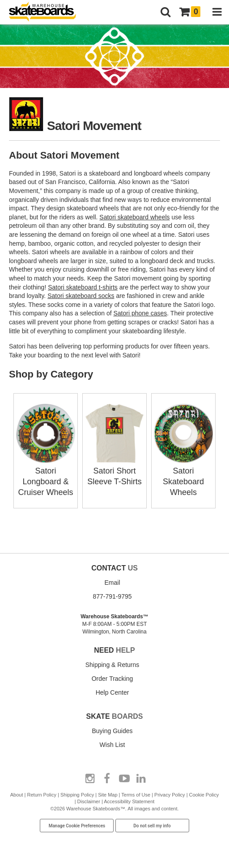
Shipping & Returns (112, 665)
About (17, 795)
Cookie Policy (204, 795)
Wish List (112, 745)
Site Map (108, 795)
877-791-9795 (112, 596)
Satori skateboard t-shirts (83, 287)
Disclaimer (89, 801)
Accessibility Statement (129, 801)
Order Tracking (112, 679)
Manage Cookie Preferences (77, 826)
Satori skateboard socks (81, 296)
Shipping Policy (77, 795)
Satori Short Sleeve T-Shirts (114, 471)
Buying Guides (112, 731)
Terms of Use (136, 795)
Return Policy (42, 795)
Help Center (112, 692)
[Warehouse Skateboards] (47, 12)
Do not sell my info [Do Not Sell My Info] (152, 826)
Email (112, 583)
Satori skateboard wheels (134, 217)
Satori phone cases (140, 313)
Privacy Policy (170, 795)
